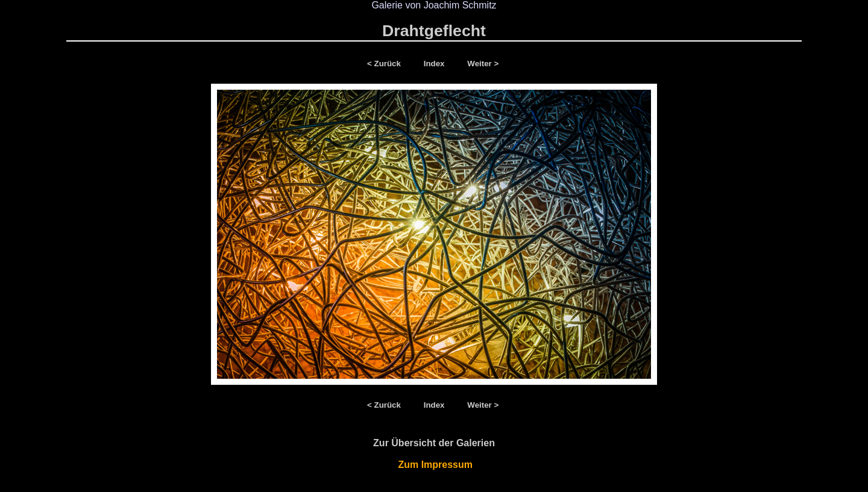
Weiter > (483, 64)
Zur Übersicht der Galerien (434, 443)
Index (436, 64)
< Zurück (386, 64)
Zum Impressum (434, 465)
